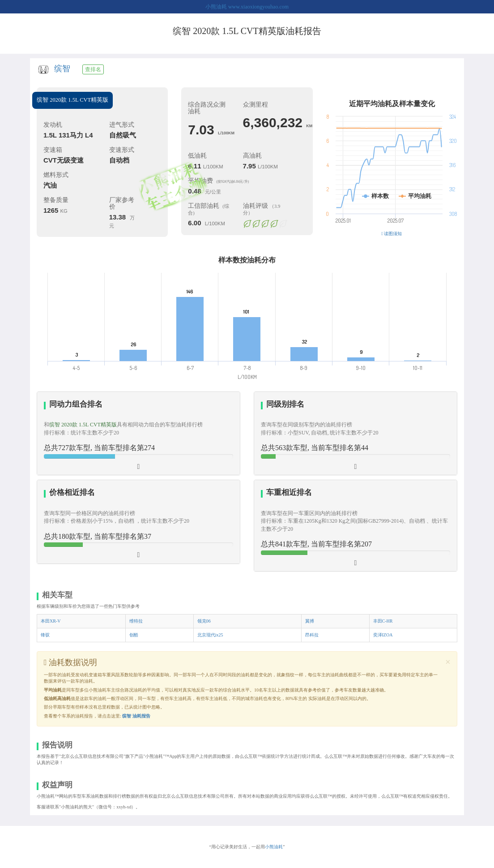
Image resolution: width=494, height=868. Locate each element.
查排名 (93, 69)
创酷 (134, 635)
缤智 (62, 69)
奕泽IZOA (383, 635)
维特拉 (136, 621)
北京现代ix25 (210, 635)
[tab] (138, 434)
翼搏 (310, 621)
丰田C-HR (383, 621)
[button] (356, 433)
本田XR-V (51, 621)
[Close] (448, 662)
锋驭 (45, 635)
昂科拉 (312, 635)
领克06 (204, 621)
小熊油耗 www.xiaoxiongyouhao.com (247, 7)
